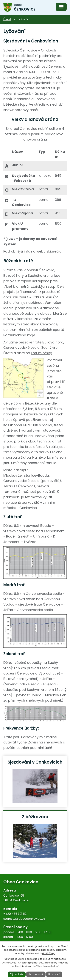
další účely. (49, 953)
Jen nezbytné (36, 974)
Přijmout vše (17, 974)
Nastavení (54, 974)
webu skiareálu (49, 251)
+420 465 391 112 (15, 914)
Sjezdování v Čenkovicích (35, 762)
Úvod (7, 19)
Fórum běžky (41, 353)
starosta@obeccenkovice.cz (24, 919)
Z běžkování (35, 817)
